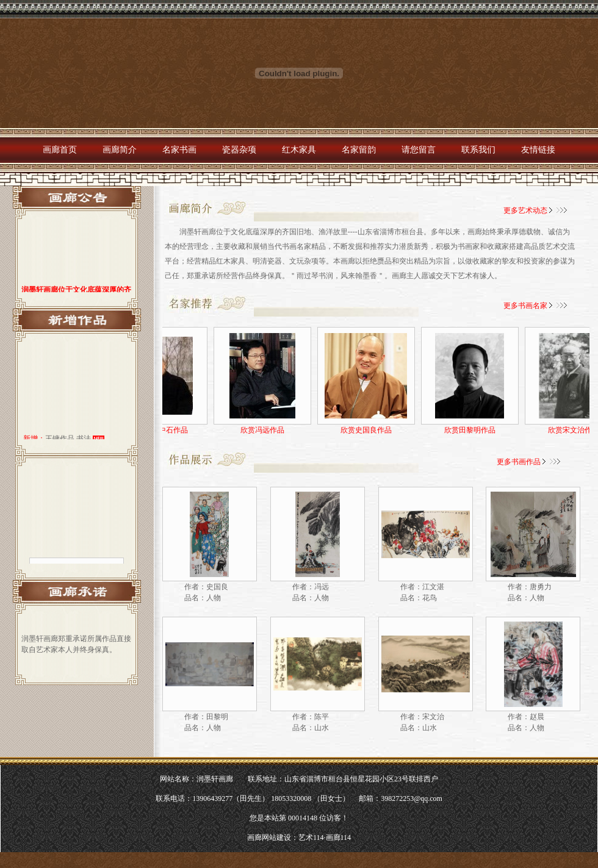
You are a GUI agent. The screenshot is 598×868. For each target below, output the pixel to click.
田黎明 (217, 717)
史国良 (217, 587)
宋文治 (433, 717)
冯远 (322, 587)
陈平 (322, 717)
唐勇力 (541, 587)
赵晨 (537, 717)
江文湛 (433, 587)
